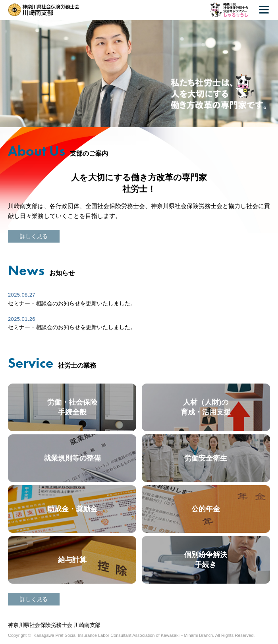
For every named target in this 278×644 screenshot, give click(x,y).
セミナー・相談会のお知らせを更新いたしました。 (72, 303)
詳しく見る (34, 236)
